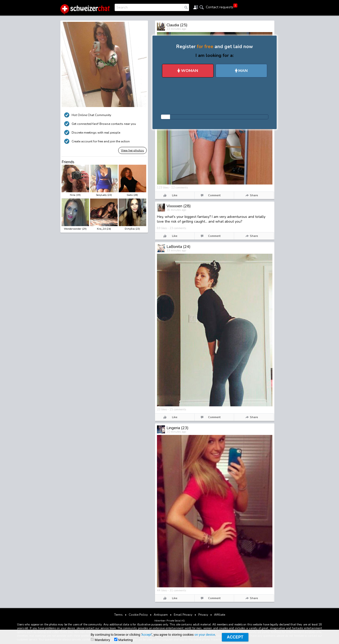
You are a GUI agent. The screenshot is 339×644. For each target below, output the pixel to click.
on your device (205, 635)
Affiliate (220, 615)
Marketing (123, 640)
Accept (146, 635)
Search (122, 7)
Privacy (203, 615)
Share (254, 195)
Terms (118, 615)
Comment (214, 195)
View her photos (132, 150)
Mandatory (100, 640)
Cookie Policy (138, 615)
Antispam (161, 615)
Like (175, 195)
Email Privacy (183, 615)
